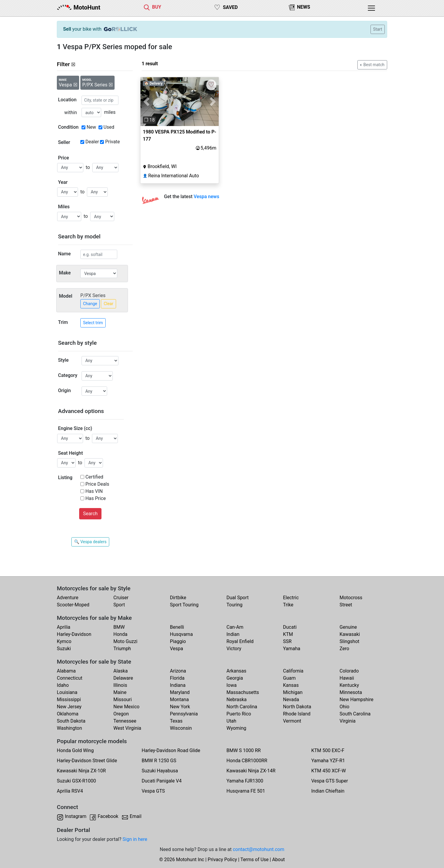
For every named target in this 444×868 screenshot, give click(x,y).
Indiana (178, 685)
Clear (108, 304)
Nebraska (237, 699)
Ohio (344, 707)
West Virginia (127, 728)
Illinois (120, 685)
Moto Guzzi (125, 641)
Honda (120, 634)
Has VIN (94, 491)
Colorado (349, 671)
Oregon (121, 714)
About (278, 860)
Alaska (121, 671)
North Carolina (242, 707)
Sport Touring (184, 605)
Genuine (348, 627)
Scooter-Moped (73, 605)
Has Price (96, 498)
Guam (289, 678)
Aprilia (64, 627)
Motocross (351, 598)
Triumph (122, 649)
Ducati (290, 627)
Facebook (108, 816)
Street (346, 605)
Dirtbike (178, 598)
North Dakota (297, 707)
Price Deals (97, 484)
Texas (176, 721)
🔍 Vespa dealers (90, 542)
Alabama (66, 671)
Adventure (68, 598)
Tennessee (125, 721)
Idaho (63, 685)
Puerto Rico (239, 714)
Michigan (293, 692)
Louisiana (67, 692)
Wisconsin (181, 728)
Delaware (123, 678)
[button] (146, 102)
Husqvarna (181, 634)
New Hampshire (357, 699)
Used (109, 127)
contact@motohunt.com (258, 849)
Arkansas (236, 671)
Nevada (291, 699)
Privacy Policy (222, 860)
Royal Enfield (240, 641)
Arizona (178, 671)
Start (378, 29)
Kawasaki (350, 634)
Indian (233, 634)
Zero (344, 649)
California (293, 671)
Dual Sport (238, 598)
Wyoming (236, 728)
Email (136, 816)
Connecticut (70, 678)
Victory (234, 649)
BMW (119, 627)
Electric (291, 598)
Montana (179, 699)
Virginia (348, 721)
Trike (288, 605)
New (91, 127)
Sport (119, 605)
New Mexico (126, 707)
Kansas (291, 685)
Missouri (123, 699)
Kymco (64, 641)
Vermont (292, 721)
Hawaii (347, 678)
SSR (287, 641)
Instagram (76, 816)
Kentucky (349, 685)
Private (112, 142)
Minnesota (351, 692)
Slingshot (350, 641)
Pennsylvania (184, 714)
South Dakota (71, 721)
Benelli (177, 627)
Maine (120, 692)
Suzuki (64, 649)
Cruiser (121, 598)
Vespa (176, 649)
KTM (288, 634)
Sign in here (135, 839)
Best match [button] (373, 65)
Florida (177, 678)
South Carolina (355, 714)
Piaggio (178, 641)
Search (90, 514)
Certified (94, 477)
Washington (69, 728)
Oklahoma (68, 714)
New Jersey (69, 707)
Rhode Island (297, 714)
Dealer (92, 142)
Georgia (235, 678)
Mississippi (69, 699)
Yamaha (292, 649)
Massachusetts (243, 692)
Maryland (180, 692)
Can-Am (235, 627)
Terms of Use (255, 860)
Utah (231, 721)
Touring (234, 605)
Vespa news (207, 197)
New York (180, 707)
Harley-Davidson (74, 634)
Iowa (232, 685)
